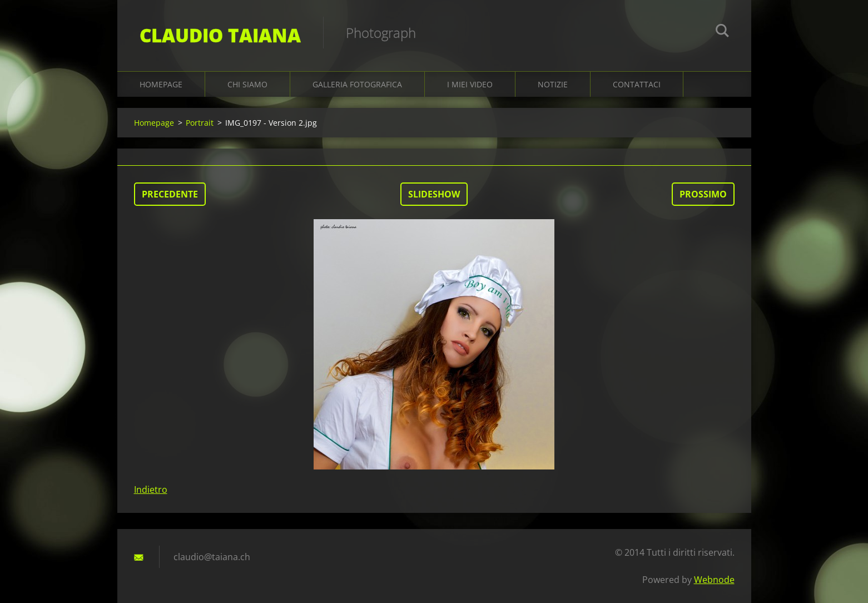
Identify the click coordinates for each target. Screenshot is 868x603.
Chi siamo (247, 84)
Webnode (714, 580)
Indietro (151, 490)
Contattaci (637, 84)
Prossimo (703, 194)
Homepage (161, 84)
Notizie (553, 84)
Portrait (200, 123)
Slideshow (434, 194)
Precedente (170, 194)
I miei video (470, 84)
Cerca (722, 32)
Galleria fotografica (357, 84)
